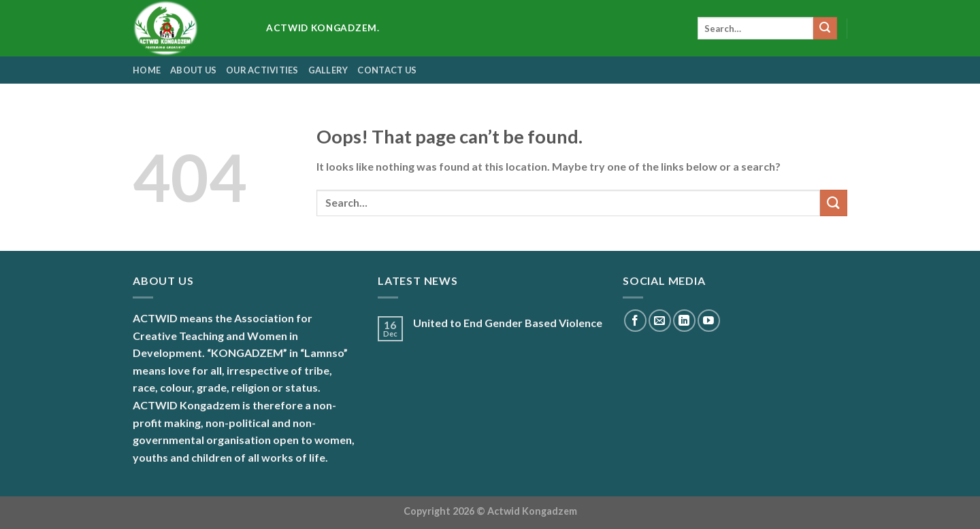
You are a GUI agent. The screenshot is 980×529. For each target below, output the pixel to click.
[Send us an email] (660, 321)
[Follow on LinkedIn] (684, 321)
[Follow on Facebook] (635, 321)
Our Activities (262, 70)
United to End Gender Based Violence (508, 323)
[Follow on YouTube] (709, 321)
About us (193, 70)
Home (147, 70)
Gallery (328, 70)
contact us (387, 70)
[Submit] (825, 29)
